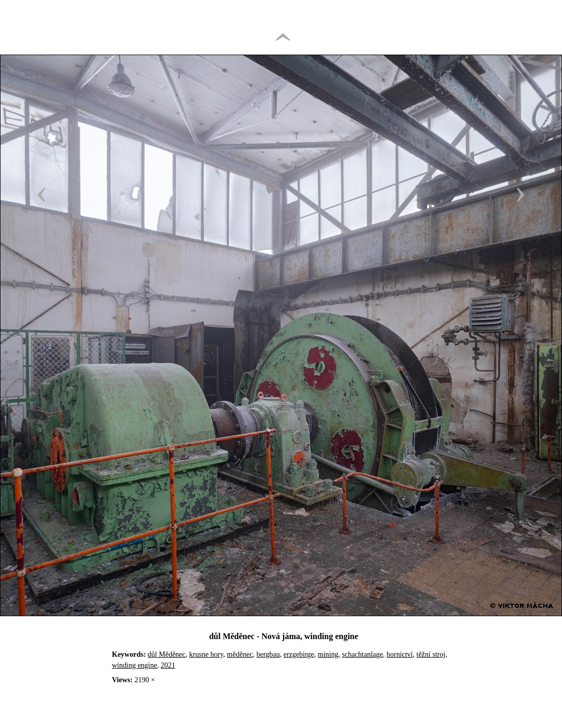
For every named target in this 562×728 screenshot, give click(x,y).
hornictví (400, 654)
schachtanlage (362, 654)
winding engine (135, 665)
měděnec (240, 654)
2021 (168, 665)
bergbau (268, 654)
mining (328, 654)
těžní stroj (431, 654)
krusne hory (207, 654)
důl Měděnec (167, 654)
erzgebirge (299, 654)
